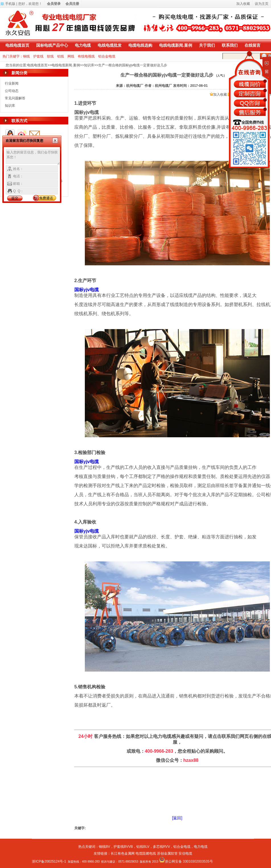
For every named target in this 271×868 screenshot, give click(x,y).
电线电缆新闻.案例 (176, 45)
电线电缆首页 (17, 45)
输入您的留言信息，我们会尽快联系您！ (33, 157)
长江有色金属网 (123, 853)
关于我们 (207, 45)
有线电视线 (86, 56)
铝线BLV (143, 847)
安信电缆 (185, 853)
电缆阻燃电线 (146, 853)
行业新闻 (12, 83)
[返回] (177, 818)
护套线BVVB (123, 847)
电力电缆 (83, 45)
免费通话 (46, 198)
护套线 (38, 56)
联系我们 (230, 45)
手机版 (10, 4)
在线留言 (252, 45)
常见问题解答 (15, 98)
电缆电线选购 (140, 45)
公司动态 (12, 91)
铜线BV (104, 847)
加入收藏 (218, 95)
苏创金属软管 (167, 853)
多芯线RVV (161, 847)
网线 (71, 56)
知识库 (89, 65)
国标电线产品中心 (52, 45)
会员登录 (54, 4)
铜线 (26, 56)
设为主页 (262, 4)
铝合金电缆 (107, 56)
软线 (50, 56)
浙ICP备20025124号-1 (49, 861)
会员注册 (72, 4)
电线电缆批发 (110, 45)
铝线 (61, 56)
